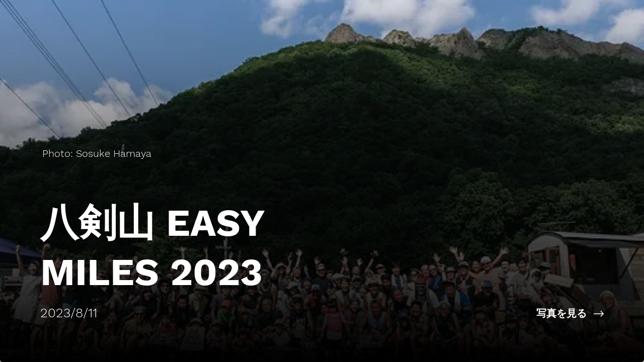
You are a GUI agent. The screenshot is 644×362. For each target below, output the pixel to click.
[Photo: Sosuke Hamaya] (98, 153)
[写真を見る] (483, 314)
